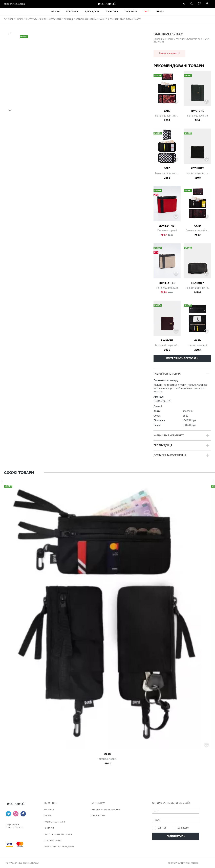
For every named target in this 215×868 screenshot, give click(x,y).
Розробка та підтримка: (184, 863)
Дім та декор (92, 11)
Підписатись (176, 836)
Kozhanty (197, 168)
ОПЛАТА (48, 816)
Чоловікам (72, 11)
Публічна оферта (53, 841)
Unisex (19, 19)
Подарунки (131, 11)
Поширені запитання (55, 822)
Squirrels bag (168, 34)
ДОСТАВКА (49, 809)
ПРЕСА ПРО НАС (98, 816)
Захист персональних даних (59, 847)
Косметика (112, 11)
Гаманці (68, 19)
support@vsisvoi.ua (14, 4)
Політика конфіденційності (58, 834)
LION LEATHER (167, 226)
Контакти (49, 828)
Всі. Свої (8, 19)
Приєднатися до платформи (105, 809)
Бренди (160, 11)
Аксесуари (32, 19)
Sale (147, 11)
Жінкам (55, 11)
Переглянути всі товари (182, 358)
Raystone (198, 111)
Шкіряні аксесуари (51, 19)
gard (167, 111)
